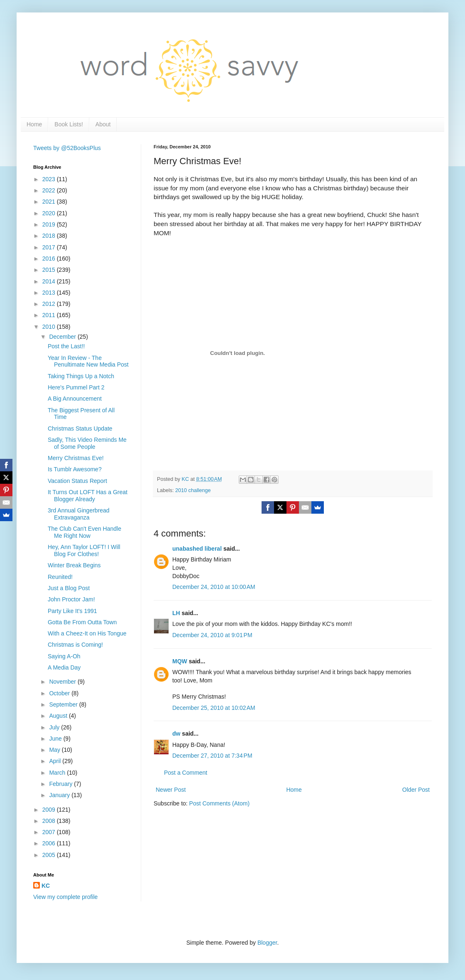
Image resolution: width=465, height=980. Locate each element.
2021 (50, 202)
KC (46, 886)
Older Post (416, 790)
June (56, 739)
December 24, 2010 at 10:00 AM (214, 587)
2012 (50, 304)
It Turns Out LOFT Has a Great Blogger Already (88, 496)
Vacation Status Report (77, 481)
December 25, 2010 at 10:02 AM (214, 708)
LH (176, 613)
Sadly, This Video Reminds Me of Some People (87, 443)
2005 (50, 855)
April (56, 761)
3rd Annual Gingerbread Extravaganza (79, 514)
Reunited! (60, 577)
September (64, 704)
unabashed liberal (197, 549)
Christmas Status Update (80, 428)
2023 (50, 179)
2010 (50, 327)
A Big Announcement (75, 399)
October (60, 693)
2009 (50, 810)
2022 (50, 190)
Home (34, 124)
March (58, 773)
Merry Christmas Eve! (76, 458)
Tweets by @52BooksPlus (67, 148)
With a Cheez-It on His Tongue (87, 633)
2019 (50, 224)
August (59, 716)
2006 (50, 843)
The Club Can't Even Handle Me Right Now (84, 532)
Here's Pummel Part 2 (76, 387)
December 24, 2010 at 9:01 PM (212, 635)
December (63, 337)
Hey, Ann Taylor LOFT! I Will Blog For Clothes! (84, 550)
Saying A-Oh (64, 656)
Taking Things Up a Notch (81, 376)
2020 (50, 213)
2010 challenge (193, 490)
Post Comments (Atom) (219, 803)
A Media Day (64, 667)
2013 (50, 293)
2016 (50, 259)
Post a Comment (186, 773)
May (55, 750)
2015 (50, 270)
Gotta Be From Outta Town (82, 622)
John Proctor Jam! (71, 599)
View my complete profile (65, 897)
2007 (50, 832)
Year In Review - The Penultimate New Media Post (88, 361)
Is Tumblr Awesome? (75, 469)
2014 (50, 281)
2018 (50, 236)
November (63, 682)
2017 (50, 247)
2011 (50, 315)
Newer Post (171, 790)
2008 (50, 821)
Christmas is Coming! (75, 645)
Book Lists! (69, 124)
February (61, 784)
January (60, 795)
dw (176, 734)
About (103, 124)
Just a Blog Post (69, 588)
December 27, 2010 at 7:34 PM (212, 756)
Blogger (267, 943)
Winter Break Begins (74, 565)
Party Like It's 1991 (72, 611)
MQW (180, 661)
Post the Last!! (66, 346)
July (55, 727)
